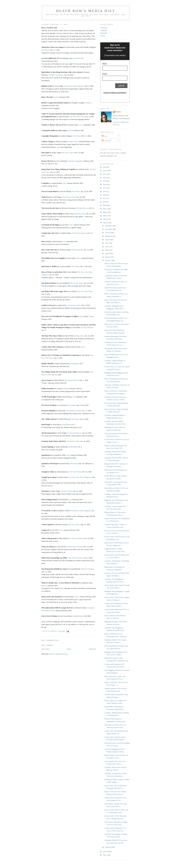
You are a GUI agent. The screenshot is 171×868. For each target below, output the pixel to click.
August (108, 240)
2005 (105, 216)
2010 (105, 202)
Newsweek (74, 463)
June (107, 247)
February (108, 260)
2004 (105, 219)
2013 (105, 198)
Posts (105, 136)
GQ (64, 241)
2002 (105, 852)
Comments (107, 141)
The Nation (45, 50)
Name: (105, 64)
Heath (118, 112)
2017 (105, 188)
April (107, 253)
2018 (105, 184)
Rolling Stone (80, 214)
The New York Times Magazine (80, 477)
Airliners (88, 103)
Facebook (104, 28)
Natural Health (78, 58)
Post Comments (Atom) (59, 654)
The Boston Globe (69, 197)
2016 (105, 191)
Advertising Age (77, 250)
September (109, 236)
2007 (105, 209)
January (108, 847)
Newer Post (45, 649)
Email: (105, 74)
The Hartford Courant (74, 411)
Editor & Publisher (88, 569)
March (107, 257)
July (107, 243)
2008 (105, 205)
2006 (105, 212)
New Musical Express (76, 558)
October (108, 233)
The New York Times (56, 75)
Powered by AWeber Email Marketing (115, 93)
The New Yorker (68, 153)
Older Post (93, 649)
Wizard (56, 97)
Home (69, 649)
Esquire (91, 316)
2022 (105, 171)
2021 (105, 174)
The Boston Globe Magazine (74, 86)
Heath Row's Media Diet (86, 11)
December (109, 226)
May (107, 250)
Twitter (103, 36)
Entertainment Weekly (75, 547)
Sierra (78, 258)
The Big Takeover (82, 208)
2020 (105, 178)
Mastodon (104, 33)
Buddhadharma (78, 616)
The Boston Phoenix (79, 233)
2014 (105, 195)
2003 (105, 223)
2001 (105, 855)
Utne (64, 183)
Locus (81, 125)
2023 (105, 167)
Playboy (66, 388)
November (109, 229)
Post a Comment (47, 645)
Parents (44, 586)
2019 (105, 181)
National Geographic (75, 161)
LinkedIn (103, 30)
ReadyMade (74, 364)
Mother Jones (73, 142)
